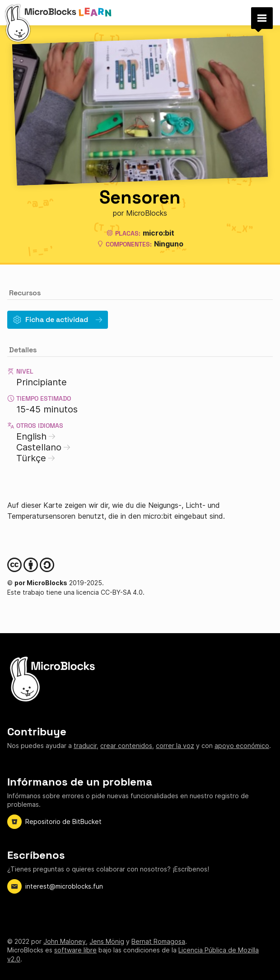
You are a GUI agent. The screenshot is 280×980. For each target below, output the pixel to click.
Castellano (43, 447)
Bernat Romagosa (158, 941)
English (36, 436)
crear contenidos (126, 746)
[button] (262, 18)
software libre (75, 950)
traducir (85, 746)
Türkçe (36, 458)
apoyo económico (242, 746)
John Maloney (65, 941)
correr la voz (175, 746)
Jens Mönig (107, 941)
